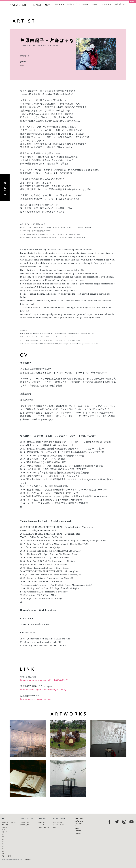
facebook (78, 826)
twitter (77, 828)
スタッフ (4, 832)
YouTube (78, 833)
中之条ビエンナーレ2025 (9, 822)
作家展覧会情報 (25, 825)
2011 (3, 849)
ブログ (4, 830)
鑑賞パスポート (58, 822)
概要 (48, 4)
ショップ (41, 825)
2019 (3, 839)
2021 (3, 837)
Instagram (78, 831)
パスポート (84, 4)
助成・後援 (5, 825)
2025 (22, 65)
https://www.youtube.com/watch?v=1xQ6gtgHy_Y (44, 680)
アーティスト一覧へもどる (5, 187)
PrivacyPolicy (28, 859)
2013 (3, 846)
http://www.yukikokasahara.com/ (36, 699)
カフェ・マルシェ (44, 827)
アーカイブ (107, 4)
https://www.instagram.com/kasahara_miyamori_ (43, 690)
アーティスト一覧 (25, 822)
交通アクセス (79, 819)
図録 (54, 827)
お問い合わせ (120, 4)
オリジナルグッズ (58, 825)
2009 (3, 851)
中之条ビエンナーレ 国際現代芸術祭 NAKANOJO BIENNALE (29, 5)
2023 (3, 834)
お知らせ (4, 827)
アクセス (95, 4)
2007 (3, 854)
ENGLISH (132, 2)
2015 (3, 844)
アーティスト (59, 4)
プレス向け (79, 823)
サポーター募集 (6, 856)
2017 (3, 842)
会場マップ (72, 4)
